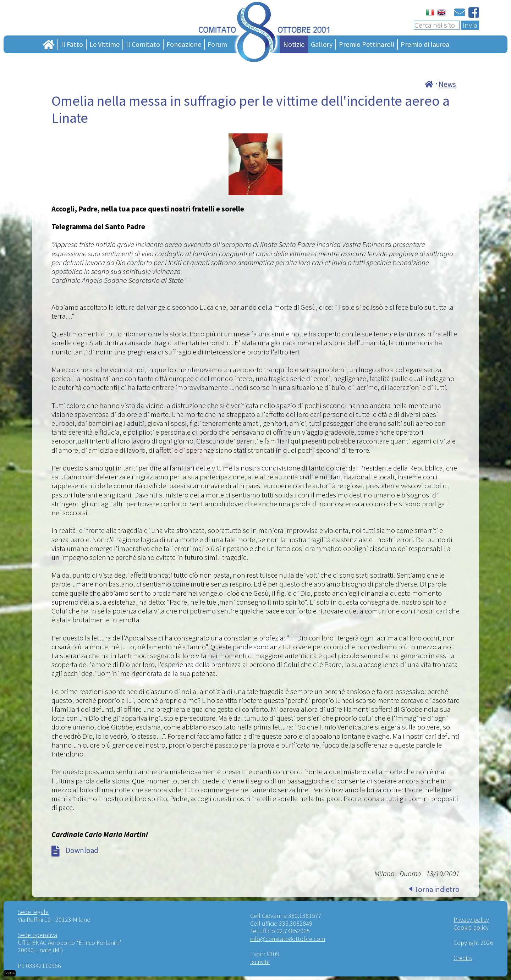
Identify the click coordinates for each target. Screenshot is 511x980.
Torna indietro (437, 889)
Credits (463, 958)
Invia (470, 25)
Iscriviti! (260, 962)
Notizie (294, 44)
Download (82, 850)
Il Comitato (143, 44)
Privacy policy (471, 920)
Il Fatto (72, 44)
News (447, 84)
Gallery (322, 44)
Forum (217, 44)
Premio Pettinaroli (367, 44)
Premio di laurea (425, 44)
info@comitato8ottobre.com (288, 939)
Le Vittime (105, 44)
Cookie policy (471, 927)
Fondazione (184, 44)
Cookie (10, 973)
